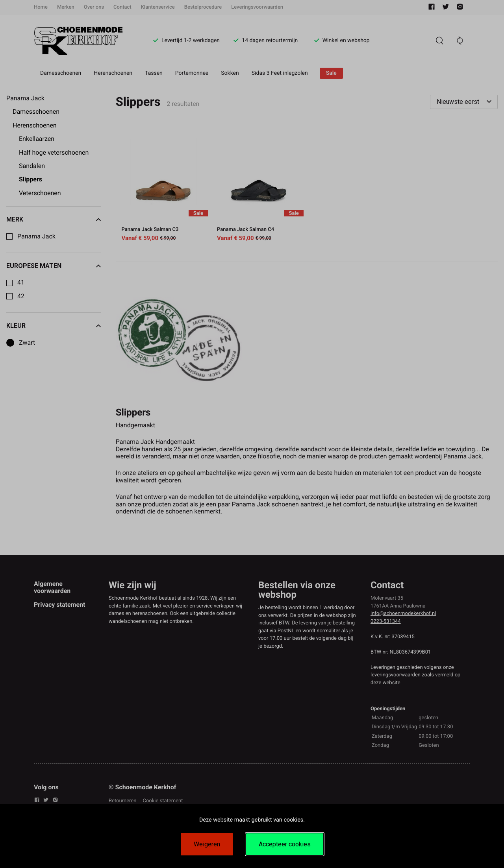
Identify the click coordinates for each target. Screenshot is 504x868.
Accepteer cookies (285, 844)
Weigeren (207, 844)
